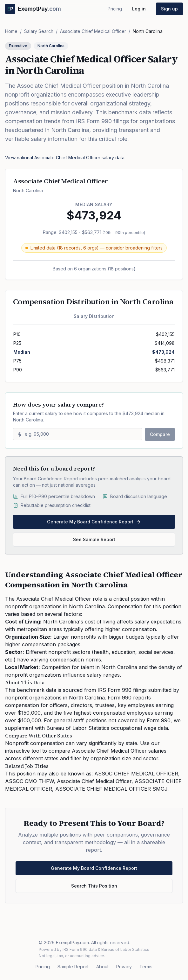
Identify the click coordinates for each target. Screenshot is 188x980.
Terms (146, 967)
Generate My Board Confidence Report (94, 522)
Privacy (124, 967)
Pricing (115, 9)
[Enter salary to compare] (78, 434)
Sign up (169, 9)
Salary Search (39, 31)
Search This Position (94, 886)
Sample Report (73, 967)
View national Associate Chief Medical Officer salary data (65, 158)
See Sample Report (94, 539)
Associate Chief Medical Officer (93, 31)
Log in (139, 9)
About (102, 967)
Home (11, 31)
